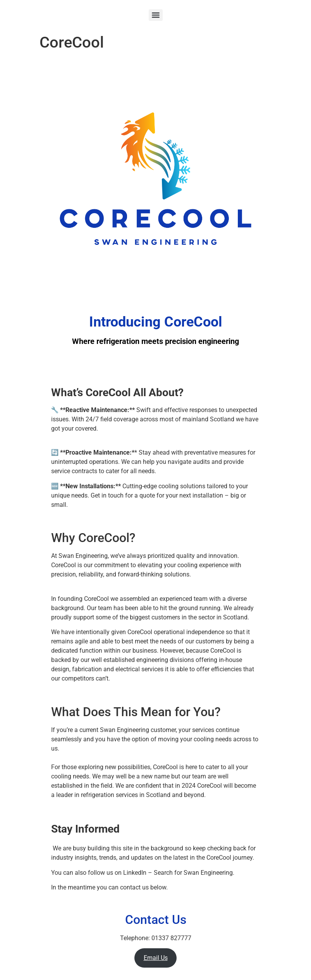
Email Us (156, 958)
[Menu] (156, 15)
